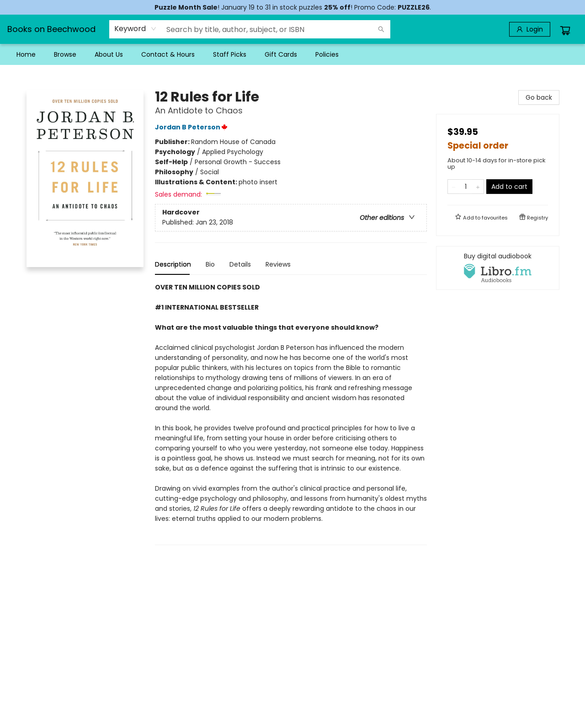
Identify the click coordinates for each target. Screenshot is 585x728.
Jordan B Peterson (193, 127)
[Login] (530, 29)
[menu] (292, 54)
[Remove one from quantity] (454, 187)
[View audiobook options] (498, 268)
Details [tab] (240, 264)
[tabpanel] (291, 414)
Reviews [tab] (278, 264)
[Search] (381, 29)
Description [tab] (173, 264)
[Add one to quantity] (478, 187)
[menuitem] (26, 54)
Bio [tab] (210, 264)
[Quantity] (466, 187)
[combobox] (136, 29)
